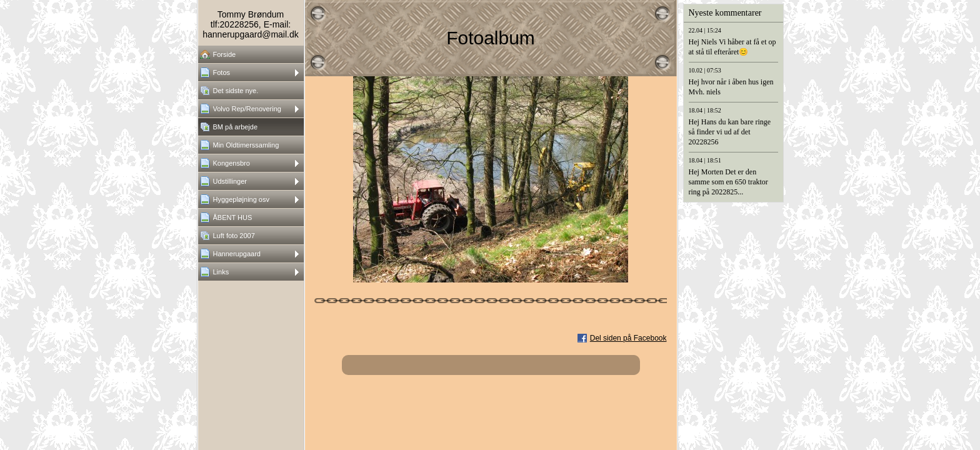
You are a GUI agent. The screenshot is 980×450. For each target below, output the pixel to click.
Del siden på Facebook (628, 338)
